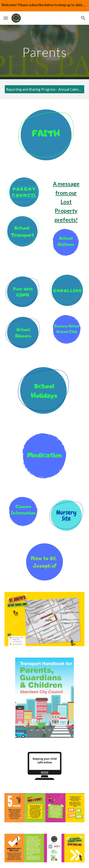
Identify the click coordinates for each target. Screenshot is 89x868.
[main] (45, 52)
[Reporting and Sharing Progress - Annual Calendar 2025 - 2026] (45, 89)
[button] (6, 18)
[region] (44, 6)
